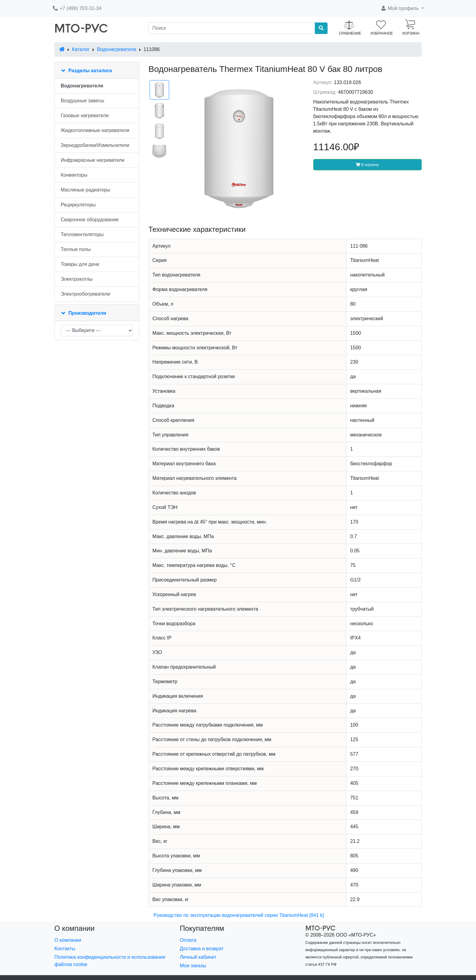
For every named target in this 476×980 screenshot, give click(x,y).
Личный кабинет (198, 957)
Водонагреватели (116, 49)
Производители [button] (87, 313)
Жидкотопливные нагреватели (95, 130)
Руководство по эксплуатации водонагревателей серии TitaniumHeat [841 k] (239, 915)
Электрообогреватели (85, 294)
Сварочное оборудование (90, 220)
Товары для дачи (80, 264)
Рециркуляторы (78, 205)
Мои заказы (193, 966)
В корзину (367, 165)
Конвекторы (74, 175)
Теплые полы (76, 249)
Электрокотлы (77, 279)
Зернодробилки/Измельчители (95, 145)
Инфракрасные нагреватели (93, 160)
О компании (68, 940)
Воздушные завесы (82, 101)
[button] (402, 8)
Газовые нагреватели (85, 115)
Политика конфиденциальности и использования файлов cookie (110, 961)
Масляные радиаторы (85, 190)
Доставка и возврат (202, 949)
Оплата (188, 940)
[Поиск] (232, 28)
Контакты (65, 949)
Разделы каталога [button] (90, 71)
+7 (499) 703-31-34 (77, 8)
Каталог (81, 49)
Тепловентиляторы (82, 234)
